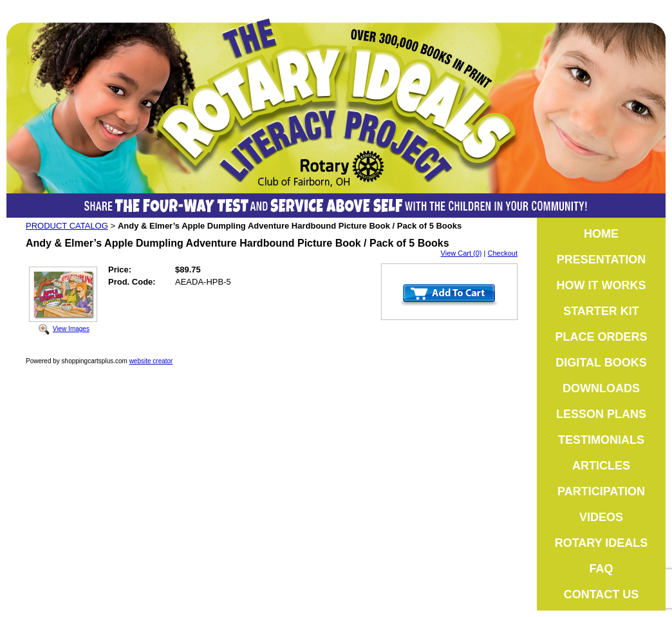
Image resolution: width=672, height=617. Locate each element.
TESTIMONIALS (601, 440)
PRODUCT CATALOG (67, 226)
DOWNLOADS (601, 388)
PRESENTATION (601, 260)
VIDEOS (601, 517)
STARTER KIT (601, 311)
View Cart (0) (462, 253)
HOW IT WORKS (602, 285)
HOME (601, 234)
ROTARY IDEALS (602, 543)
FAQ (601, 569)
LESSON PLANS (601, 414)
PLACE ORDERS (601, 337)
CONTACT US (602, 594)
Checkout (503, 253)
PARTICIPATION (601, 491)
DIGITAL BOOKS (601, 363)
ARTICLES (601, 466)
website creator (151, 361)
